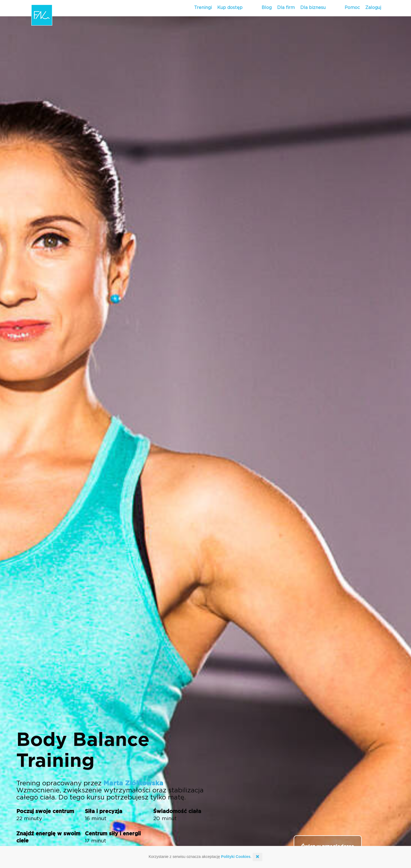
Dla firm (286, 8)
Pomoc (352, 8)
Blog (267, 8)
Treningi (203, 8)
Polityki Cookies (236, 857)
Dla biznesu (313, 8)
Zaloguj (373, 8)
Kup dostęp (230, 8)
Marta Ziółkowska (133, 783)
